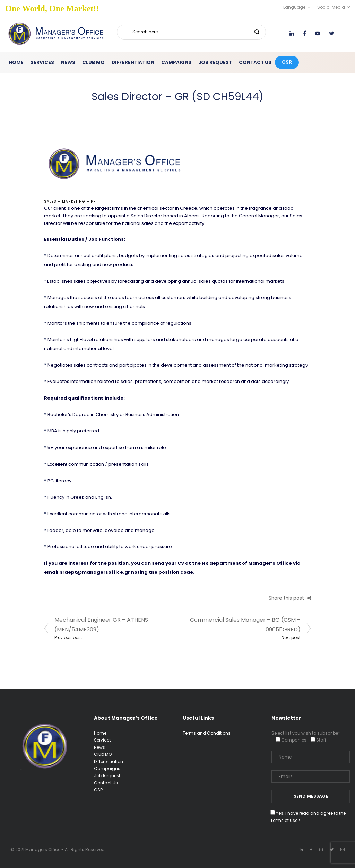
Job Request (107, 776)
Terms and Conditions (207, 733)
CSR (98, 790)
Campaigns (107, 768)
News (99, 747)
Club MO (103, 754)
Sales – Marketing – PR (70, 201)
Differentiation (109, 761)
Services (103, 740)
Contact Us (106, 783)
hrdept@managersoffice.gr (95, 572)
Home (100, 733)
